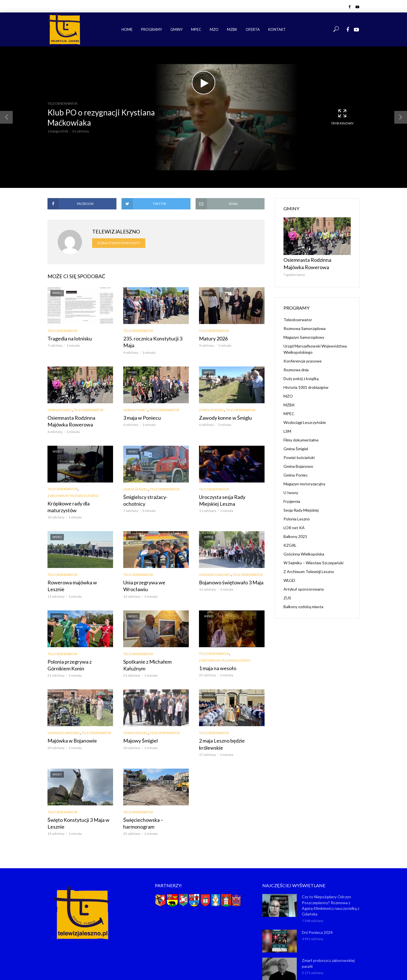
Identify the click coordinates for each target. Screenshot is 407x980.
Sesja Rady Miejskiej (301, 507)
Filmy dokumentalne (301, 437)
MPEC (196, 29)
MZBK (232, 29)
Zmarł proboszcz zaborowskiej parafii (327, 920)
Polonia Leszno (297, 515)
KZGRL (290, 542)
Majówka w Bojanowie (70, 715)
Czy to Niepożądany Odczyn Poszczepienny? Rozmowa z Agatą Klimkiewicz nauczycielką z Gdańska (330, 864)
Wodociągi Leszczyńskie (305, 419)
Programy (151, 29)
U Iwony (291, 489)
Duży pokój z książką (301, 375)
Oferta (253, 29)
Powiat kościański (299, 454)
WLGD (289, 577)
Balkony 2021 (295, 533)
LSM (287, 428)
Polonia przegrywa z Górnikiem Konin (78, 640)
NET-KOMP (235, 967)
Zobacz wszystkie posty (119, 243)
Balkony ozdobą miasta (303, 603)
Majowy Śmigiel (139, 715)
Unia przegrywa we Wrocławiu (153, 565)
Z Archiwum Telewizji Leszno (73, 486)
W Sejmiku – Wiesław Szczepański (313, 559)
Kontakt (277, 29)
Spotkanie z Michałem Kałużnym (155, 637)
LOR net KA (294, 524)
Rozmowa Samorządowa (305, 325)
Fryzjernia (292, 498)
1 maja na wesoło (216, 643)
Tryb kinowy (342, 117)
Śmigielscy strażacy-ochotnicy (153, 487)
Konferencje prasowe (303, 358)
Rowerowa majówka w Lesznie (77, 565)
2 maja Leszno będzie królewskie (231, 715)
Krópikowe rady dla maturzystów (80, 494)
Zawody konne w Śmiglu (222, 410)
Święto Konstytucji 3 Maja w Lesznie (75, 789)
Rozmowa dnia (296, 366)
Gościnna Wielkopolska (304, 551)
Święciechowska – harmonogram (155, 786)
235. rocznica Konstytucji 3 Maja (155, 338)
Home (127, 29)
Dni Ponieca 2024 (317, 890)
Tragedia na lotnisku (67, 338)
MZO (214, 29)
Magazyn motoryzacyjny (304, 480)
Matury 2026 (212, 338)
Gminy (177, 29)
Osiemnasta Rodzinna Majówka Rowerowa (78, 413)
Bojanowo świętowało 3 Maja (228, 565)
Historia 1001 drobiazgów (306, 384)
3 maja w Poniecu (140, 410)
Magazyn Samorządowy (304, 334)
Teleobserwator (62, 103)
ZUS (287, 594)
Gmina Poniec (60, 402)
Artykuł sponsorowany (304, 586)
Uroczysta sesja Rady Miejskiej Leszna (229, 490)
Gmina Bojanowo (215, 558)
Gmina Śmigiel (211, 402)
